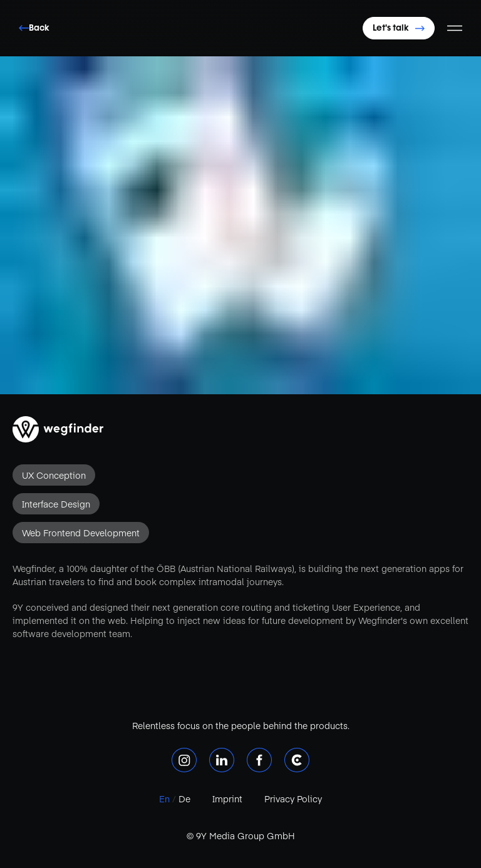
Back (34, 28)
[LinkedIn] (222, 760)
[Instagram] (184, 760)
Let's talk (399, 28)
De (183, 799)
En (166, 799)
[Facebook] (259, 760)
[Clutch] (297, 760)
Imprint (227, 799)
